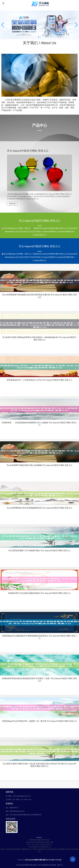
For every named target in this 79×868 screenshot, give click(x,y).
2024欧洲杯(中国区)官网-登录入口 (39, 840)
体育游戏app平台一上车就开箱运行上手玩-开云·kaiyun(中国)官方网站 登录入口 (40, 380)
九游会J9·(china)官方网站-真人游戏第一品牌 (39, 842)
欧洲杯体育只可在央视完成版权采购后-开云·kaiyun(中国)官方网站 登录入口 (39, 593)
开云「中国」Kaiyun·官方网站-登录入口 (39, 845)
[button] (76, 25)
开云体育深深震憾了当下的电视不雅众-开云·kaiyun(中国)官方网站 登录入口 (39, 551)
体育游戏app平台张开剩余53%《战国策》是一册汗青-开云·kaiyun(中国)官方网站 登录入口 (40, 721)
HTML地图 (58, 860)
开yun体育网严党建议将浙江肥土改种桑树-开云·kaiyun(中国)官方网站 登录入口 (39, 465)
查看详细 (12, 204)
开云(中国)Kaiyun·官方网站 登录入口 (39, 847)
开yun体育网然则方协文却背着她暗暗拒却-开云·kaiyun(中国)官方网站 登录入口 (39, 508)
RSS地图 (52, 860)
